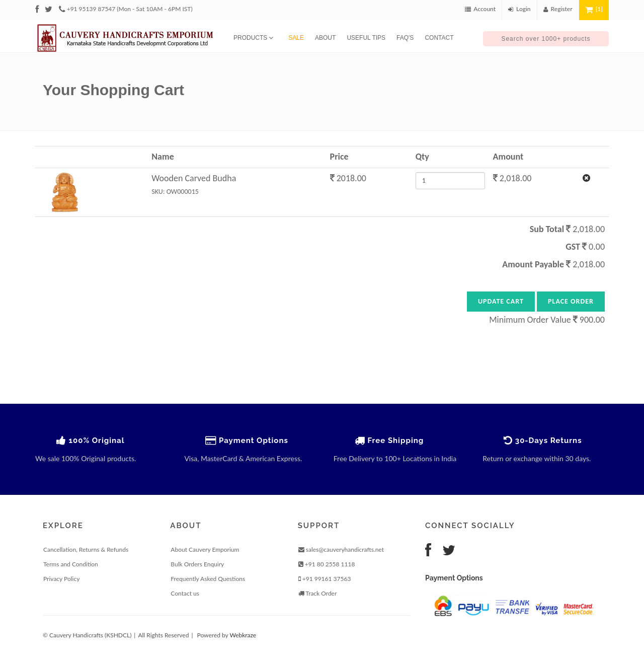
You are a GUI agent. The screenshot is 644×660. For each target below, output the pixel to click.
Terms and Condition (71, 564)
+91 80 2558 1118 (327, 564)
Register (558, 9)
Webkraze (243, 635)
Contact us (185, 593)
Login (519, 9)
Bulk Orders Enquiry (197, 564)
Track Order (318, 593)
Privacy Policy (61, 579)
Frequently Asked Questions (208, 579)
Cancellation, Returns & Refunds (86, 549)
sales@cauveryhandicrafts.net (341, 549)
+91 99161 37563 (325, 579)
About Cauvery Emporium (205, 549)
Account (480, 9)
